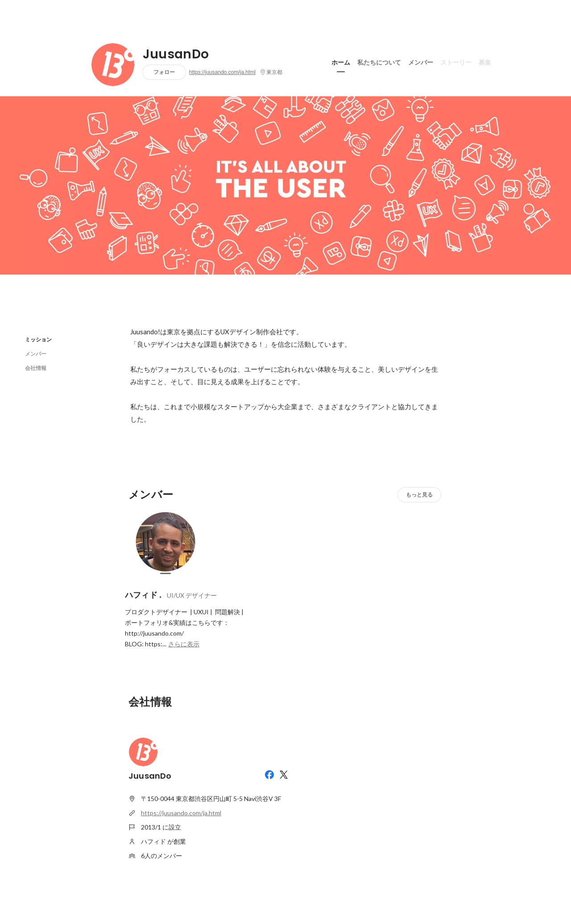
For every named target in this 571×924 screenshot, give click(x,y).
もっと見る (419, 495)
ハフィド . (143, 595)
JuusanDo (176, 54)
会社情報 (36, 368)
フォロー (164, 72)
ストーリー (456, 62)
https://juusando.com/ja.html (222, 72)
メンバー (421, 62)
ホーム (341, 62)
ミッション (38, 339)
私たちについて (379, 62)
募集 (485, 62)
